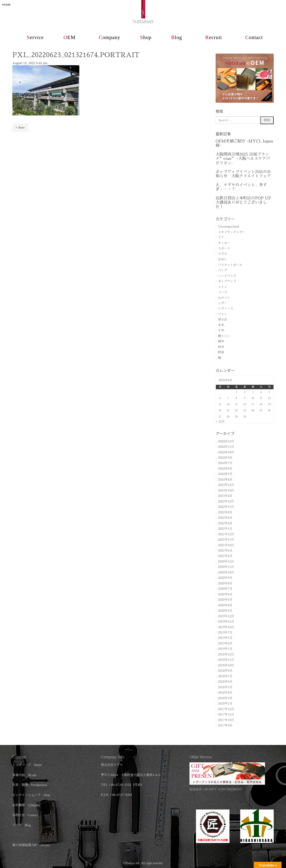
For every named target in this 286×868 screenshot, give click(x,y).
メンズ (223, 292)
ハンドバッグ (227, 276)
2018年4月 (225, 693)
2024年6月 (225, 469)
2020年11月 (226, 567)
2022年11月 (226, 507)
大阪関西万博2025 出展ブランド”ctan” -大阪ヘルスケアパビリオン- (243, 159)
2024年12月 (226, 441)
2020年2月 (225, 611)
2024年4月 (225, 480)
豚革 (221, 341)
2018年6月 (225, 682)
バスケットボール (230, 265)
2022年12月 (226, 501)
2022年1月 (225, 529)
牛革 (221, 330)
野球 (221, 352)
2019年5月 (225, 638)
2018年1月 (225, 704)
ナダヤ (223, 254)
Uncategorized (229, 227)
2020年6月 (225, 594)
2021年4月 (225, 556)
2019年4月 (225, 643)
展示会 (223, 319)
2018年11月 (226, 660)
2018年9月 (225, 671)
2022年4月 (225, 523)
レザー (223, 303)
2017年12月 (226, 709)
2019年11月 (226, 622)
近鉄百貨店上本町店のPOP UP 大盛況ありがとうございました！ (243, 202)
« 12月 (220, 421)
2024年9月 (225, 458)
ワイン (223, 314)
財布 (221, 347)
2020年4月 (225, 605)
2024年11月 (226, 447)
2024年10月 (226, 452)
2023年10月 (226, 490)
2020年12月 (226, 562)
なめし (223, 259)
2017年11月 (226, 714)
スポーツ (224, 248)
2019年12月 (226, 616)
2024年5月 (225, 474)
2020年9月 (225, 578)
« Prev (20, 128)
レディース (226, 309)
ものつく (224, 298)
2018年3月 (225, 698)
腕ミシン (224, 336)
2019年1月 (225, 649)
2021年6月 (225, 551)
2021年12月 (226, 534)
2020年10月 (226, 572)
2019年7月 (225, 633)
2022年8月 (225, 512)
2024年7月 (225, 463)
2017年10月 (226, 720)
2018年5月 (225, 687)
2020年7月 (225, 589)
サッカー (224, 243)
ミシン (223, 287)
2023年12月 (226, 485)
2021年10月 (226, 545)
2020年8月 (225, 583)
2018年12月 (226, 654)
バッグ (223, 270)
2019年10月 (226, 627)
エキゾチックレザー (232, 232)
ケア (221, 237)
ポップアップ (227, 281)
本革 (221, 325)
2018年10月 (226, 665)
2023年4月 (225, 496)
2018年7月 (225, 676)
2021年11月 (226, 540)
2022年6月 (225, 518)
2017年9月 (225, 725)
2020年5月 (225, 600)
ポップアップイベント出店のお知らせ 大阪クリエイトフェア (243, 174)
